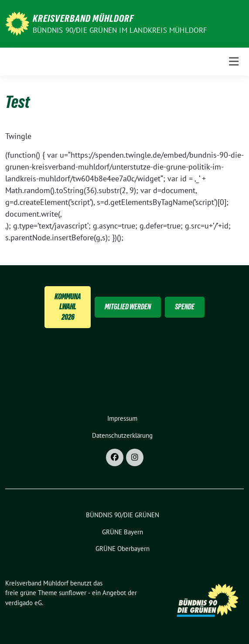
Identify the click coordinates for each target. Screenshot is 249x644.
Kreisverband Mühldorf (83, 18)
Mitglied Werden (128, 307)
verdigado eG (24, 603)
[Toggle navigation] (234, 62)
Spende (185, 307)
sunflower (73, 593)
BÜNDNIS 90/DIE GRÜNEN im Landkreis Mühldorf (120, 30)
